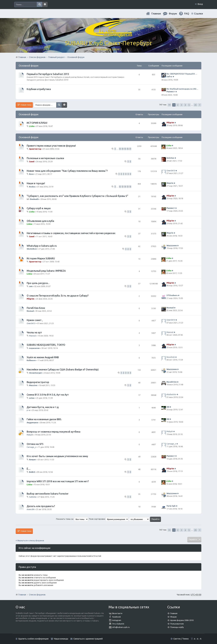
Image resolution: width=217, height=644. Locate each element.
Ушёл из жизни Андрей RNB (43, 357)
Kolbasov (31, 360)
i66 (168, 407)
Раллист (171, 92)
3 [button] (182, 105)
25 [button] (195, 105)
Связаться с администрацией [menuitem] (88, 639)
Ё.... (29, 469)
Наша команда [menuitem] (61, 639)
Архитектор (35, 149)
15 (128, 187)
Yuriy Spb (171, 506)
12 (120, 187)
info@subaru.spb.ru (121, 627)
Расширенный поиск (45, 5)
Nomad (30, 311)
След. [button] (200, 105)
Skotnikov (32, 249)
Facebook (117, 617)
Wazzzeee (172, 245)
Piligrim (170, 123)
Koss (31, 174)
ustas (32, 398)
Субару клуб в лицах (39, 208)
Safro (169, 76)
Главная (156, 14)
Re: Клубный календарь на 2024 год (182, 89)
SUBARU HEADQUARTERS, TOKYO (46, 345)
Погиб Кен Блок (36, 308)
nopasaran (34, 348)
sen (31, 286)
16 (130, 187)
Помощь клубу (177, 627)
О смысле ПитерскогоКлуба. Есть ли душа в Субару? (58, 296)
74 (123, 149)
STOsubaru (172, 295)
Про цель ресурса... (38, 283)
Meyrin (170, 183)
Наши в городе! (36, 183)
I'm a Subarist (118, 624)
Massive (33, 385)
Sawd (32, 161)
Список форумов (37, 595)
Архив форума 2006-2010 (182, 620)
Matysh (30, 435)
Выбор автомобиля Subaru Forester (48, 494)
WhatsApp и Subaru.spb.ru (42, 246)
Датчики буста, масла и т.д (43, 407)
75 (125, 149)
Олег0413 (171, 171)
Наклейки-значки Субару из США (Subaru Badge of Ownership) (63, 369)
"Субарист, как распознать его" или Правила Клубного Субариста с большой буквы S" (77, 196)
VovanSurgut (35, 373)
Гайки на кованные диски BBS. (44, 419)
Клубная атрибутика (39, 89)
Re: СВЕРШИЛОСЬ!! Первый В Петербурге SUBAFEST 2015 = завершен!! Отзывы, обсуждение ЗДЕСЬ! (182, 74)
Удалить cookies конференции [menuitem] (33, 639)
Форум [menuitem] (173, 14)
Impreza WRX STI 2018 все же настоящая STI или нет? (58, 481)
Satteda (33, 497)
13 (123, 187)
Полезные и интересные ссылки (45, 158)
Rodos (32, 187)
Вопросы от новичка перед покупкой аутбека (53, 432)
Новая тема (26, 105)
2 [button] (178, 105)
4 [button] (185, 105)
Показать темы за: (72, 519)
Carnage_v (31, 447)
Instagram (117, 620)
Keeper (33, 459)
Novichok (171, 357)
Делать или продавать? (41, 506)
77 (130, 149)
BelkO (32, 472)
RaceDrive (172, 382)
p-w (28, 410)
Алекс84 (30, 509)
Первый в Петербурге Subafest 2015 (48, 74)
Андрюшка (32, 422)
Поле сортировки (109, 519)
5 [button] (189, 105)
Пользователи (177, 624)
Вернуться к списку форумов (31, 540)
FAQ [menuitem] (187, 14)
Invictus (170, 158)
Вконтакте (117, 613)
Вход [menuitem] (200, 4)
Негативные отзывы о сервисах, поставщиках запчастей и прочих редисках (71, 233)
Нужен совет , (35, 320)
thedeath (34, 199)
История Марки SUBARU (41, 258)
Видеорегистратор (38, 382)
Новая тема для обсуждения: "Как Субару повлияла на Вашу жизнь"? (67, 171)
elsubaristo (171, 394)
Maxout (32, 336)
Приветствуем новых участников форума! (51, 146)
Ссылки (198, 14)
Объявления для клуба (40, 221)
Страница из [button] (169, 105)
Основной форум (29, 66)
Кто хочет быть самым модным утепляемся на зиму (57, 456)
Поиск (39, 5)
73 (120, 149)
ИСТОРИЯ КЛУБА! (37, 123)
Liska (32, 126)
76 (128, 149)
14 (125, 187)
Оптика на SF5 (35, 444)
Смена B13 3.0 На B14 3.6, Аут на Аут (48, 395)
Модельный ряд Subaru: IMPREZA (46, 271)
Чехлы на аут (34, 332)
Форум (173, 617)
